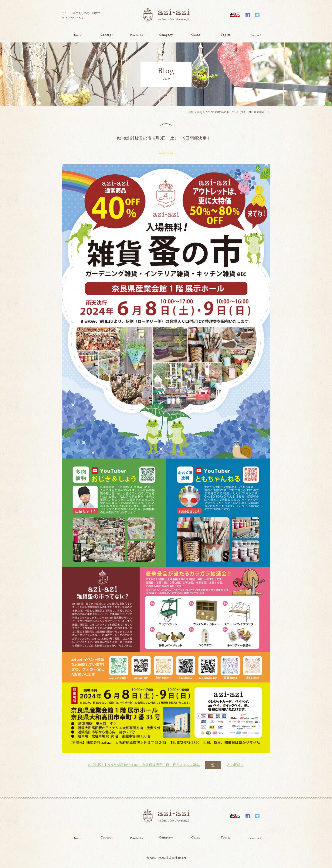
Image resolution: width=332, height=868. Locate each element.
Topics (226, 35)
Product (136, 35)
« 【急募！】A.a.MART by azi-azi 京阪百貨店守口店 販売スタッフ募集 (144, 765)
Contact (255, 35)
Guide (196, 35)
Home (77, 35)
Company (166, 35)
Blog (200, 112)
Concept (106, 35)
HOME (190, 112)
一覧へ (213, 765)
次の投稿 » (235, 765)
